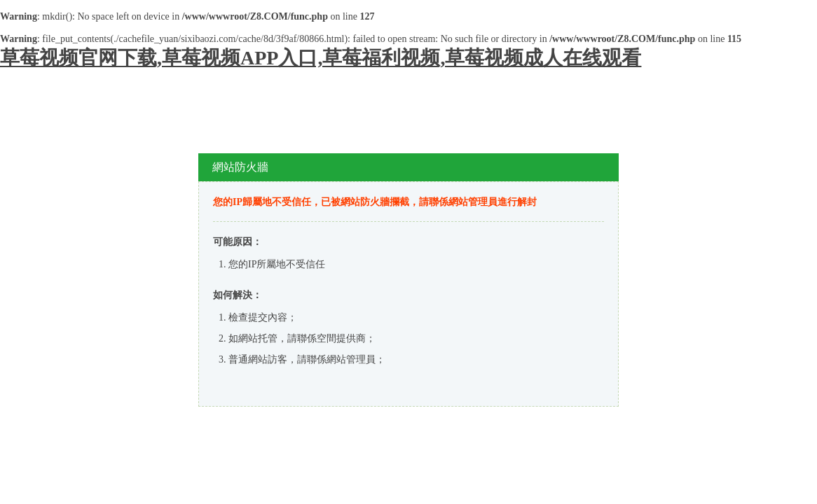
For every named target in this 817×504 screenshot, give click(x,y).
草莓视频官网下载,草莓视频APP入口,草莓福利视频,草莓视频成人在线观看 (321, 58)
